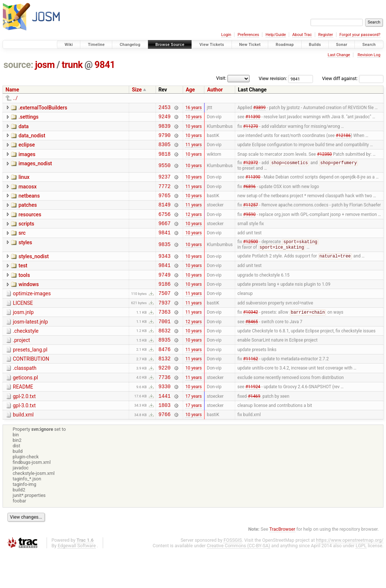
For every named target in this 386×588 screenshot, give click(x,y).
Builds (315, 45)
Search (369, 45)
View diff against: (353, 78)
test (23, 282)
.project (21, 365)
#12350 (325, 160)
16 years (194, 108)
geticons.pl (26, 407)
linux (24, 184)
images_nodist (35, 170)
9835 (165, 260)
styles (25, 257)
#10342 (251, 335)
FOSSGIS (233, 575)
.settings (28, 118)
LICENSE (23, 324)
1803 (165, 439)
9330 (165, 418)
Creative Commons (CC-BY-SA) (239, 581)
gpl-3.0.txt (24, 439)
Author (215, 90)
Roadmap (285, 45)
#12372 (251, 170)
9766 (165, 449)
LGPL (361, 581)
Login (226, 35)
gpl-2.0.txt (24, 428)
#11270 (251, 129)
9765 (165, 205)
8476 (165, 377)
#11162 (251, 387)
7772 (165, 195)
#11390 (253, 119)
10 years (194, 119)
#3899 (259, 108)
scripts (26, 236)
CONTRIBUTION (31, 386)
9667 (165, 237)
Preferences (248, 35)
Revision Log (369, 55)
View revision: (273, 78)
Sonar (342, 45)
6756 (165, 226)
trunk (72, 65)
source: (19, 65)
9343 (165, 272)
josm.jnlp (23, 334)
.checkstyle (26, 355)
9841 (105, 65)
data (23, 129)
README (23, 418)
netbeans (29, 205)
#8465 (252, 345)
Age (190, 90)
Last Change (339, 55)
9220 (165, 397)
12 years (194, 226)
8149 (165, 216)
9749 (165, 293)
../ (15, 98)
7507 (165, 314)
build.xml (23, 449)
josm (45, 65)
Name (12, 90)
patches (28, 215)
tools (24, 293)
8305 (165, 150)
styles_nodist (33, 272)
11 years (194, 150)
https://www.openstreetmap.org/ (350, 575)
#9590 (250, 226)
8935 (165, 366)
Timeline (96, 45)
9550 (165, 172)
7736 (165, 408)
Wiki (69, 45)
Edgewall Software (77, 581)
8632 (165, 356)
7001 (165, 345)
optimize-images (32, 313)
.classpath (25, 397)
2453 (165, 108)
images (27, 160)
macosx (27, 195)
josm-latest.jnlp (30, 345)
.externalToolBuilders (43, 108)
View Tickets (212, 45)
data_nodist (32, 139)
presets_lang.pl (30, 376)
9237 (165, 185)
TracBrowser (282, 564)
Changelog (130, 45)
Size (137, 90)
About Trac (302, 35)
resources (30, 226)
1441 (165, 429)
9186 (165, 304)
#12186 (343, 139)
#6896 (250, 195)
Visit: (221, 78)
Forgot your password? (360, 35)
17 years (194, 429)
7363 (165, 335)
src (22, 246)
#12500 (251, 257)
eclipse (27, 149)
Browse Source (170, 45)
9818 (165, 160)
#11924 (253, 418)
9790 (165, 139)
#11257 (251, 216)
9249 (165, 118)
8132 (165, 387)
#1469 (254, 429)
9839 (165, 129)
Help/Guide (276, 35)
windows (28, 303)
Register (325, 35)
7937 (165, 324)
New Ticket (250, 45)
